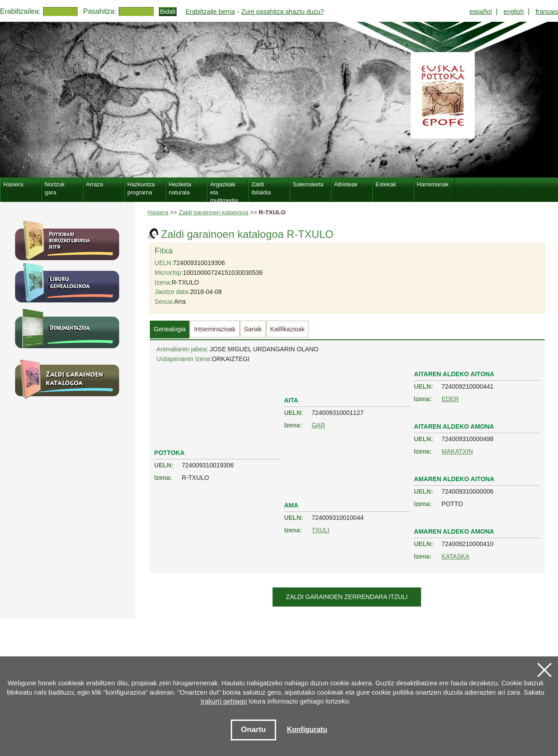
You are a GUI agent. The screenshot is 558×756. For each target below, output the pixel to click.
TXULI (321, 530)
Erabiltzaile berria (210, 12)
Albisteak (346, 184)
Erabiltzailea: (20, 11)
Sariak (253, 329)
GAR (318, 425)
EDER (450, 399)
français (547, 12)
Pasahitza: (100, 11)
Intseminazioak (215, 329)
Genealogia (170, 329)
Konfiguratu (307, 730)
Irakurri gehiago (224, 701)
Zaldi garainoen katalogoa (213, 212)
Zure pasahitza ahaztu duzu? (283, 12)
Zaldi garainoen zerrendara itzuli (347, 597)
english (514, 12)
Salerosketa (308, 184)
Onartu (253, 730)
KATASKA (456, 556)
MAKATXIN (457, 451)
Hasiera (158, 212)
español (481, 12)
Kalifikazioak (288, 329)
